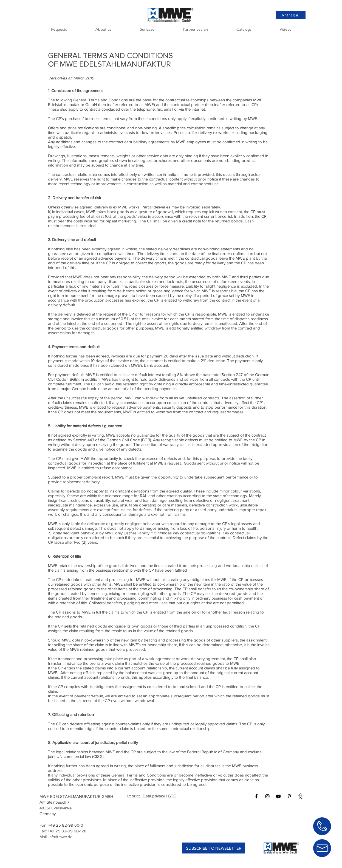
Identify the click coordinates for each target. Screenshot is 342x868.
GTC (172, 796)
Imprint (134, 796)
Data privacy (154, 796)
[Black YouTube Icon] (278, 796)
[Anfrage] (291, 15)
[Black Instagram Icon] (267, 796)
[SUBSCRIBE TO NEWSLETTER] (214, 848)
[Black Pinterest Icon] (289, 796)
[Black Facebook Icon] (256, 796)
